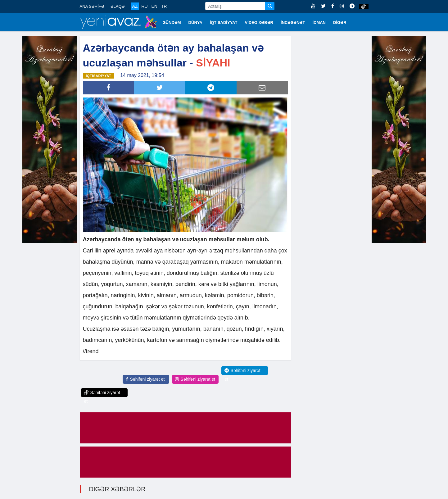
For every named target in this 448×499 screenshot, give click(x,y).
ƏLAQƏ (118, 6)
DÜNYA (195, 23)
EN (154, 6)
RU (144, 6)
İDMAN (319, 23)
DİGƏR (340, 23)
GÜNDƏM (172, 23)
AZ (135, 6)
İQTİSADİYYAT (224, 23)
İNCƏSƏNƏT (293, 23)
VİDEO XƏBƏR (259, 23)
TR (164, 6)
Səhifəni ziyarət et (145, 379)
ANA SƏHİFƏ (92, 6)
